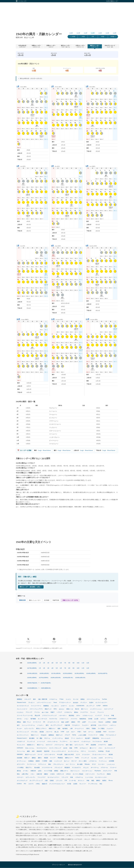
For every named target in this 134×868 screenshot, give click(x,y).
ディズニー (84, 702)
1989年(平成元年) (32, 683)
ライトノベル (21, 751)
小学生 (38, 784)
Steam (55, 702)
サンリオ (76, 699)
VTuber (61, 699)
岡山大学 (37, 715)
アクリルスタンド (111, 735)
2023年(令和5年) (79, 673)
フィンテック (85, 758)
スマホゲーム (53, 699)
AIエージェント (75, 771)
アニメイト (101, 712)
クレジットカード (22, 709)
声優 (113, 715)
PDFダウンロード (110, 46)
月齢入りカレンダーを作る (70, 600)
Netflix (77, 758)
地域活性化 (83, 719)
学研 (116, 771)
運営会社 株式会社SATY (75, 865)
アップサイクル (93, 784)
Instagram (44, 735)
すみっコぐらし (30, 748)
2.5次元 (52, 774)
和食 (88, 781)
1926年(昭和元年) (32, 688)
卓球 (33, 751)
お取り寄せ (25, 774)
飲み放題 (37, 767)
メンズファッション (96, 709)
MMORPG (20, 754)
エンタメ (72, 706)
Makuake (87, 764)
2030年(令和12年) (80, 678)
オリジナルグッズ (22, 781)
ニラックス (59, 781)
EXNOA (19, 784)
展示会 (19, 771)
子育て (79, 732)
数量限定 (46, 706)
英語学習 (47, 751)
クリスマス (74, 719)
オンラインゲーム (73, 751)
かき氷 (101, 758)
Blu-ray (111, 780)
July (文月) (21, 246)
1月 (40, 663)
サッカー (20, 728)
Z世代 (88, 728)
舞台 (50, 764)
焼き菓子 (88, 738)
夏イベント (85, 709)
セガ (68, 732)
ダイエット (81, 781)
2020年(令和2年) (44, 673)
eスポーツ (64, 706)
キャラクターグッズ (23, 706)
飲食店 (67, 738)
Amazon (101, 722)
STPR (76, 748)
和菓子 (53, 712)
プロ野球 (44, 761)
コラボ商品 (20, 767)
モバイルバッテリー (53, 777)
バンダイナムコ (86, 741)
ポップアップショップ (36, 781)
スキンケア (28, 699)
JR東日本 (33, 771)
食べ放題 (80, 764)
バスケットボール (52, 741)
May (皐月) (55, 166)
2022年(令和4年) (68, 673)
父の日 (65, 748)
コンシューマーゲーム (28, 725)
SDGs (55, 709)
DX (44, 722)
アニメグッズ (31, 741)
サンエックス (21, 745)
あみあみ (76, 702)
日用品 (102, 735)
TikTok (74, 735)
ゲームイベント (79, 728)
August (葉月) (56, 246)
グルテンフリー (108, 771)
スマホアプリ (102, 745)
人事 (71, 728)
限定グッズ (48, 709)
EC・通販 (39, 738)
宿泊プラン (29, 767)
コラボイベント (64, 719)
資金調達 (93, 745)
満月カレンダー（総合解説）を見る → (31, 587)
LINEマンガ (60, 774)
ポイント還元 (83, 761)
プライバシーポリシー (58, 865)
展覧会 (19, 722)
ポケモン (20, 719)
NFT (87, 745)
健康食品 (51, 735)
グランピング (58, 767)
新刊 (47, 725)
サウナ (94, 764)
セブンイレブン (79, 745)
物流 (93, 781)
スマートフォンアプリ (36, 709)
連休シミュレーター (35, 600)
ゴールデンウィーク (53, 722)
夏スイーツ (93, 748)
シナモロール (93, 761)
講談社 (73, 722)
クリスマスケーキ (47, 767)
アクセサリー (76, 725)
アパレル (106, 715)
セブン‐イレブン (29, 728)
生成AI (91, 702)
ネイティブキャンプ (55, 748)
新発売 (38, 761)
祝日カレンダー (66, 46)
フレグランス (101, 774)
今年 (93, 37)
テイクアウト (84, 712)
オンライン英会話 (78, 774)
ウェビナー (85, 725)
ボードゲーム (95, 767)
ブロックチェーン (58, 764)
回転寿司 (39, 751)
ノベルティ (40, 725)
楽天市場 (93, 725)
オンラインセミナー (101, 702)
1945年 (107, 33)
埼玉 (101, 784)
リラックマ (65, 777)
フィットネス (92, 722)
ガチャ (78, 715)
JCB (66, 780)
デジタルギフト (77, 767)
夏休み (76, 712)
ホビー (73, 732)
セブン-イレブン (30, 777)
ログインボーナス (50, 754)
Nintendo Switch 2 (22, 738)
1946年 (115, 33)
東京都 (111, 754)
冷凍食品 (31, 761)
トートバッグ (41, 741)
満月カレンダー (95, 46)
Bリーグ (74, 761)
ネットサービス (43, 719)
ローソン (91, 732)
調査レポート (64, 771)
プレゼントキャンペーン (99, 754)
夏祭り (40, 758)
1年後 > (103, 37)
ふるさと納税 (82, 735)
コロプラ (31, 784)
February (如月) (56, 86)
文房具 (75, 784)
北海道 (52, 781)
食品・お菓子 (65, 722)
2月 (44, 663)
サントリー (83, 784)
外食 (72, 777)
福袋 (59, 728)
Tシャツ (93, 712)
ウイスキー (112, 732)
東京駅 (106, 741)
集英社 (104, 781)
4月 (52, 663)
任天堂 (69, 784)
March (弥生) (90, 86)
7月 (65, 663)
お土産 (96, 719)
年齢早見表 (56, 600)
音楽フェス (59, 735)
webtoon (68, 774)
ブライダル (34, 732)
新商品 (83, 699)
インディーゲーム (58, 738)
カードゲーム (109, 758)
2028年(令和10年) (56, 678)
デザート (83, 751)
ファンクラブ (41, 777)
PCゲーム (47, 738)
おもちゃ (62, 709)
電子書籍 (33, 719)
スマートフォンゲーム (93, 699)
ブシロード (113, 767)
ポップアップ (90, 706)
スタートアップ (109, 709)
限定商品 (71, 715)
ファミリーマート (36, 706)
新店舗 (42, 732)
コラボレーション (88, 715)
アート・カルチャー (77, 738)
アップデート (64, 741)
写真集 (94, 728)
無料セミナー (69, 758)
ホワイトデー (21, 764)
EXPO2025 (20, 748)
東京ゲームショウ (30, 754)
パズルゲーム (79, 777)
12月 (88, 663)
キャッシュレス (106, 738)
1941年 (78, 33)
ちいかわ (94, 758)
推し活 (56, 732)
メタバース (49, 732)
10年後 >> (113, 37)
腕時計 (98, 781)
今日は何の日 (22, 46)
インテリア (98, 715)
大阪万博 (67, 725)
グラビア (67, 735)
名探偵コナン (31, 745)
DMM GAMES (112, 719)
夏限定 (34, 758)
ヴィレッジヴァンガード (59, 751)
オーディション (21, 761)
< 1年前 (83, 37)
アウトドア (29, 712)
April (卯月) (21, 166)
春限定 (56, 771)
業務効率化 (96, 738)
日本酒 (90, 719)
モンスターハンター (101, 777)
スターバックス (90, 774)
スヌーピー (20, 777)
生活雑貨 (98, 732)
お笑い (40, 771)
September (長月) (91, 246)
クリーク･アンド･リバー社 (25, 715)
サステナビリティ (42, 748)
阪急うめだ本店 (69, 754)
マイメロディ (92, 751)
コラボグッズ (21, 741)
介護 (46, 781)
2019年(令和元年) (32, 673)
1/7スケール (104, 767)
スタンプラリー (103, 725)
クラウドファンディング (49, 715)
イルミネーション (87, 771)
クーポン (26, 771)
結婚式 (110, 745)
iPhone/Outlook (47, 450)
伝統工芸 (39, 774)
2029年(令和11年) (68, 678)
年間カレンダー (36, 46)
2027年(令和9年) (32, 668)
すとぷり (86, 767)
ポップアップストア (56, 725)
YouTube (104, 699)
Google (40, 450)
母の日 (77, 709)
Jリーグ (40, 754)
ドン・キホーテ (74, 741)
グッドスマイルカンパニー (57, 784)
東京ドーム (40, 745)
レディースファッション (44, 702)
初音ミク (27, 758)
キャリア (53, 758)
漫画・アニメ (27, 722)
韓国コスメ (52, 728)
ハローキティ (63, 715)
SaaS (85, 732)
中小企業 (60, 754)
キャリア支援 (48, 771)
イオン (32, 774)
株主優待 (32, 738)
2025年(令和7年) (103, 673)
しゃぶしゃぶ (111, 764)
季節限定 (60, 758)
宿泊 (18, 774)
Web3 (105, 732)
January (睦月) (21, 86)
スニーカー (101, 764)
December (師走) (92, 319)
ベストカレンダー (22, 1)
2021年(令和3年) (56, 673)
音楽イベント (35, 735)
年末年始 (101, 751)
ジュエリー (110, 728)
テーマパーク (37, 722)
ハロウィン (113, 725)
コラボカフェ (68, 712)
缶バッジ (67, 761)
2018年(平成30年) (46, 683)
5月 (57, 663)
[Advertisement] (67, 15)
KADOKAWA (80, 706)
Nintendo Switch (21, 702)
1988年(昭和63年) (46, 688)
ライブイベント (32, 764)
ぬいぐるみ (45, 712)
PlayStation (98, 771)
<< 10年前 (73, 37)
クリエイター (86, 754)
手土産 (108, 751)
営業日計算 (22, 600)
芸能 (71, 748)
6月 (61, 663)
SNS (79, 722)
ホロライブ (49, 745)
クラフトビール (59, 745)
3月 (48, 663)
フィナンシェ (103, 761)
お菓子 (84, 722)
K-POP (99, 706)
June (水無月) (90, 166)
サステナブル (53, 719)
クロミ (100, 748)
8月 (69, 663)
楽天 (18, 725)
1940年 (71, 33)
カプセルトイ (84, 748)
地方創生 (65, 728)
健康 (28, 751)
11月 (83, 663)
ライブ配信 (101, 728)
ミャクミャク (58, 761)
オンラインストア (110, 748)
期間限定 (20, 699)
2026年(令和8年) (32, 663)
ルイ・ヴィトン (70, 764)
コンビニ (68, 699)
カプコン (103, 719)
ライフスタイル (97, 741)
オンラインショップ (23, 732)
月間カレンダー (51, 46)
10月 (78, 663)
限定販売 (67, 767)
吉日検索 (47, 600)
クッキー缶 (72, 781)
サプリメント (42, 764)
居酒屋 (115, 722)
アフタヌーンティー (65, 702)
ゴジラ (78, 754)
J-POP (62, 732)
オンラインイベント (23, 735)
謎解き (46, 774)
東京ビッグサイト (41, 728)
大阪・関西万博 (43, 699)
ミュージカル (89, 777)
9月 (73, 663)
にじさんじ (20, 712)
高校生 (109, 774)
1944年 (100, 33)
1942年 (86, 33)
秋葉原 (46, 758)
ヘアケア (59, 712)
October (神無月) (23, 319)
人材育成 (108, 722)
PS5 (25, 784)
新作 (34, 699)
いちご (26, 719)
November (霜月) (57, 319)
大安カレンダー (80, 46)
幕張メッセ (70, 709)
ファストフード (93, 735)
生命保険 (20, 758)
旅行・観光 (69, 745)
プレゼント (31, 702)
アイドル (37, 712)
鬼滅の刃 (44, 784)
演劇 (51, 761)
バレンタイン (55, 706)
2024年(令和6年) (91, 673)
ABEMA (105, 706)
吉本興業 (111, 761)
